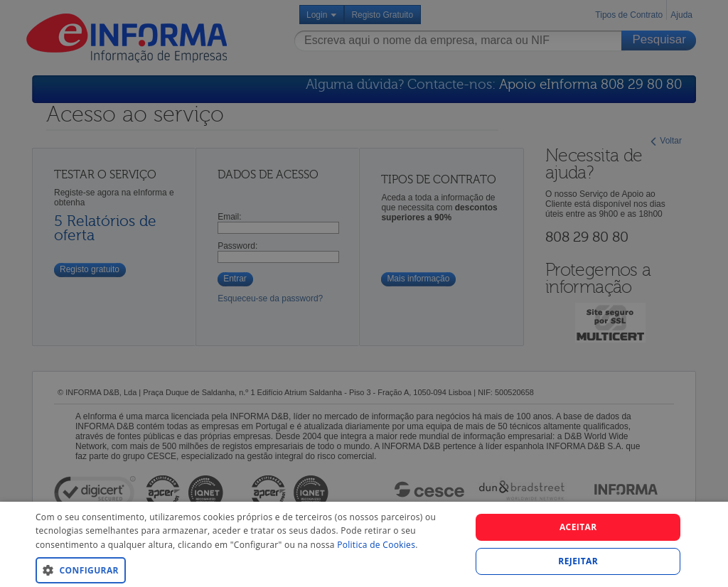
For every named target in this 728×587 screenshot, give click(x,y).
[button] (247, 570)
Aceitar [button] (578, 527)
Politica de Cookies (376, 545)
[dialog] (364, 544)
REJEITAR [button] (578, 561)
